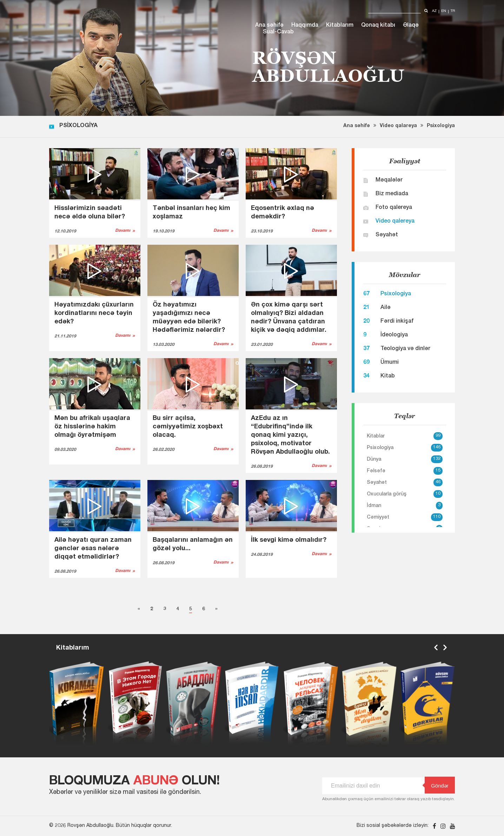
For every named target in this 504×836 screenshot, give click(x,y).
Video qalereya (395, 222)
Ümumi (390, 363)
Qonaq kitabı (378, 26)
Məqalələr (389, 180)
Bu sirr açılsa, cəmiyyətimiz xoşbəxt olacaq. (188, 427)
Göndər (437, 785)
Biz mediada (392, 194)
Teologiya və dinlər (405, 349)
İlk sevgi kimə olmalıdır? (289, 540)
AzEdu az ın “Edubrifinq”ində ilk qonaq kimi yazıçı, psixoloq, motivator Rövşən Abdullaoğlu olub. (290, 435)
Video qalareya (398, 126)
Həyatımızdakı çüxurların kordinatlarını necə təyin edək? (94, 314)
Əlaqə (411, 26)
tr (453, 11)
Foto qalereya (394, 208)
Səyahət (387, 235)
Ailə (386, 308)
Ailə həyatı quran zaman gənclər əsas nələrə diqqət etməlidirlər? (93, 549)
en (444, 11)
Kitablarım (340, 26)
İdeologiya (394, 335)
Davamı (123, 231)
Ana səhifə (269, 26)
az (434, 11)
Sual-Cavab (278, 32)
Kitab (388, 376)
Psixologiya (441, 126)
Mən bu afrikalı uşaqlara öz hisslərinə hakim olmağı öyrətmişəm (92, 427)
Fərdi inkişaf (397, 322)
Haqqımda (305, 26)
